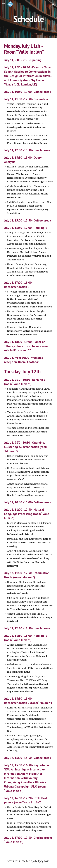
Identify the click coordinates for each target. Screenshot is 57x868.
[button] (4, 4)
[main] (29, 19)
